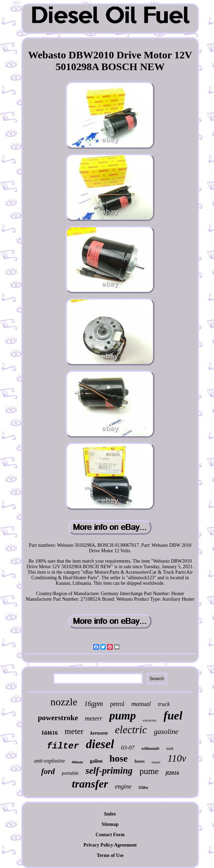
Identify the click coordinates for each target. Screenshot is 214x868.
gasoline (166, 732)
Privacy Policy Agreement (110, 845)
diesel (100, 744)
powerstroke (58, 718)
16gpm (93, 704)
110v (177, 758)
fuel (173, 716)
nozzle (64, 702)
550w (143, 787)
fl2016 (172, 773)
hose (118, 758)
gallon (96, 761)
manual (141, 704)
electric (131, 730)
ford (48, 771)
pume (149, 771)
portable (70, 773)
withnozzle (151, 748)
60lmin (77, 762)
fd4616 (50, 733)
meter (74, 731)
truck (164, 704)
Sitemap (110, 824)
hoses (140, 761)
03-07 (128, 748)
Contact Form (110, 835)
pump (123, 716)
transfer (90, 784)
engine (123, 786)
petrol (117, 704)
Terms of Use (110, 855)
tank (170, 748)
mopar (156, 762)
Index (110, 814)
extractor (150, 720)
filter (63, 746)
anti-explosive (50, 761)
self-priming (109, 771)
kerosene (99, 733)
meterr (94, 718)
